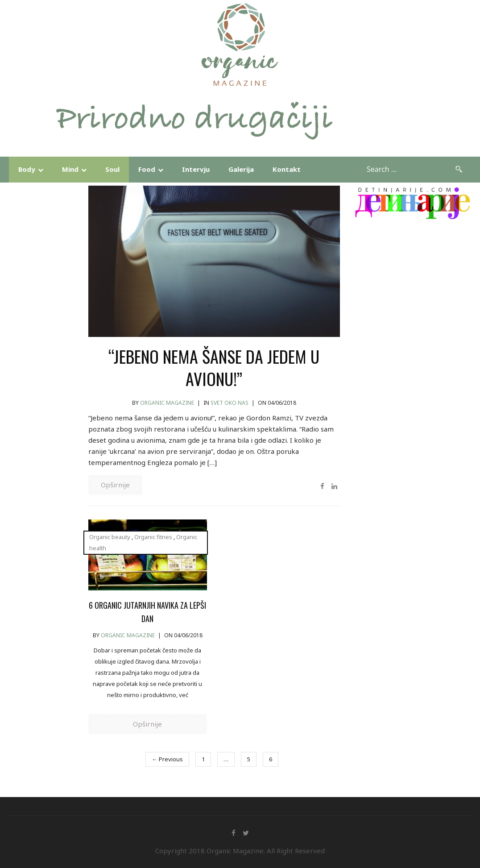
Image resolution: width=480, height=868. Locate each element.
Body (27, 169)
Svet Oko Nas (230, 403)
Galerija (241, 169)
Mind (70, 169)
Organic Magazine (167, 403)
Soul (112, 169)
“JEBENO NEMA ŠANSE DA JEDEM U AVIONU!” (214, 367)
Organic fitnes (153, 537)
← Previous (167, 759)
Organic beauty (110, 537)
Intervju (196, 169)
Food (147, 169)
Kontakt (287, 169)
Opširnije (115, 485)
